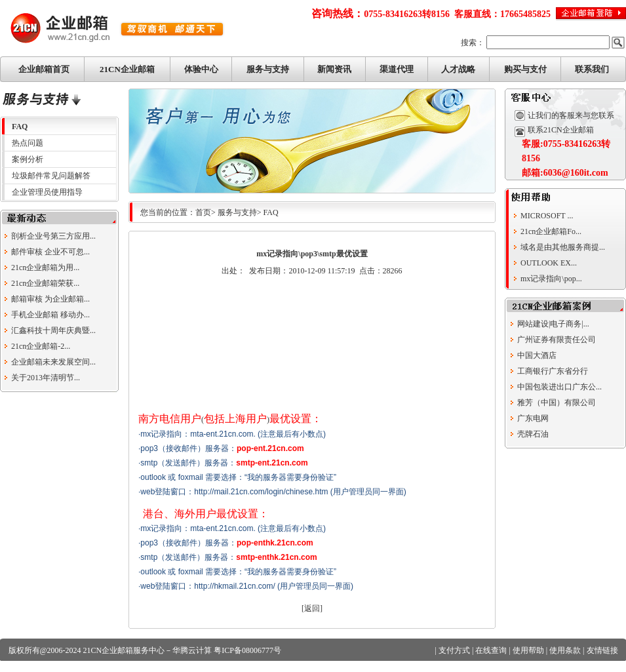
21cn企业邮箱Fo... (551, 231)
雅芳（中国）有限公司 (557, 403)
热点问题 (28, 143)
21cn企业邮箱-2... (41, 346)
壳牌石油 (533, 434)
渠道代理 (397, 69)
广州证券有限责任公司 (557, 340)
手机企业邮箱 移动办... (50, 315)
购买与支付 (525, 69)
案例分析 (28, 159)
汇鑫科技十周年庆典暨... (53, 330)
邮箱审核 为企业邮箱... (50, 299)
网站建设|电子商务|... (553, 324)
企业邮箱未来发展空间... (53, 362)
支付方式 (454, 650)
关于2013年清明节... (46, 378)
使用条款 (565, 650)
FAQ (20, 127)
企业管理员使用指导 (47, 192)
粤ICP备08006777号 (247, 650)
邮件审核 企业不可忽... (50, 252)
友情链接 (602, 650)
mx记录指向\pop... (551, 279)
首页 (203, 212)
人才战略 (458, 69)
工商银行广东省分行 (553, 371)
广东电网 (533, 418)
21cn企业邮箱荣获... (45, 283)
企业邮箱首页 (44, 69)
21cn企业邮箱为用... (45, 267)
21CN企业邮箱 (127, 69)
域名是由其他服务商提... (563, 247)
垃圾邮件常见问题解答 (51, 176)
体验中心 (201, 69)
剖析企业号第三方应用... (53, 236)
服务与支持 (268, 69)
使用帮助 (528, 650)
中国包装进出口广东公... (559, 387)
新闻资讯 (334, 69)
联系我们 (592, 69)
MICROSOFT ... (547, 216)
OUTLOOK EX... (549, 263)
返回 (312, 608)
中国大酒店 (537, 355)
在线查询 (491, 650)
